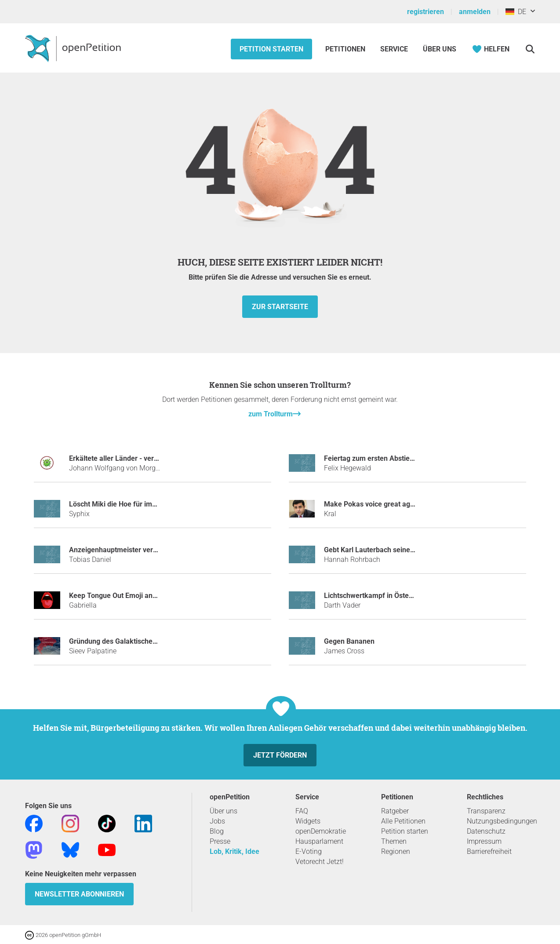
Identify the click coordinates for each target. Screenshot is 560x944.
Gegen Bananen (349, 641)
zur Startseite (280, 307)
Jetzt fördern (280, 755)
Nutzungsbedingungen (502, 821)
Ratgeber (395, 811)
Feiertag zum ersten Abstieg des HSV (383, 458)
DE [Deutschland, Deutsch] (516, 12)
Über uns (224, 811)
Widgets (308, 821)
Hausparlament (319, 841)
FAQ (302, 811)
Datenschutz (486, 831)
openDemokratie (321, 831)
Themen (394, 841)
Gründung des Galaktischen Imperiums (131, 641)
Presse (220, 841)
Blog (217, 831)
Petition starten (271, 49)
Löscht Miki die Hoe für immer (117, 504)
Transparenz (486, 811)
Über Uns (440, 49)
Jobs (217, 821)
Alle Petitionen (403, 821)
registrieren (425, 12)
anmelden (475, 12)
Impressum (484, 841)
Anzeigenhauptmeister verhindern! (124, 550)
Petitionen (346, 49)
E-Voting (309, 851)
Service (394, 49)
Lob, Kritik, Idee (235, 851)
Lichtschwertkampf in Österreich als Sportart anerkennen (415, 596)
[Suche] (530, 49)
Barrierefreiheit (489, 851)
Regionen (396, 851)
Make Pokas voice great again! (373, 504)
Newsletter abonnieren (79, 894)
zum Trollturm (271, 414)
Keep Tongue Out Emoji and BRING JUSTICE (139, 596)
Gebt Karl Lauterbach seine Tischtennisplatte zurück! (408, 550)
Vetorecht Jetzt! (320, 862)
